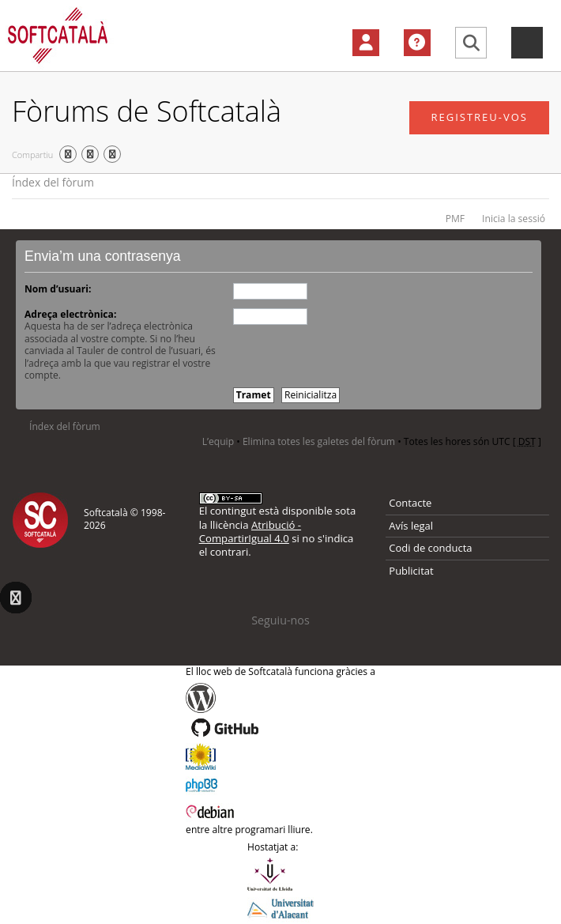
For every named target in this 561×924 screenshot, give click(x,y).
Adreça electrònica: (70, 314)
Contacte (410, 503)
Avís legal (411, 526)
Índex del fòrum (53, 182)
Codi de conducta (430, 548)
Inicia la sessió (514, 219)
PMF (455, 219)
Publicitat (411, 571)
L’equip (218, 441)
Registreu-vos (479, 117)
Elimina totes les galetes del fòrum (319, 441)
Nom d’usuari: (58, 289)
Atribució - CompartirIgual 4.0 (250, 532)
